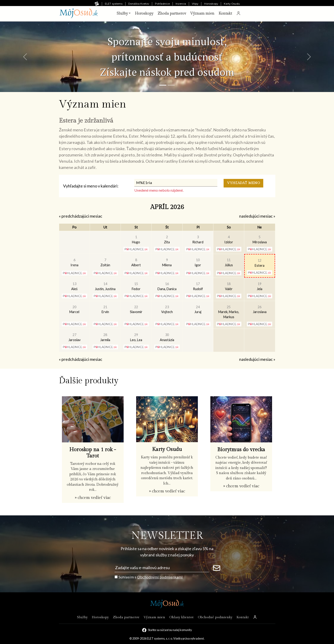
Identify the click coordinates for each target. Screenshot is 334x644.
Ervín (105, 309)
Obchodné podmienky (215, 617)
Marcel (74, 309)
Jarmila (105, 337)
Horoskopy (211, 4)
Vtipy (195, 4)
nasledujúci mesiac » (257, 216)
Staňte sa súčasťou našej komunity (170, 630)
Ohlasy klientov (181, 617)
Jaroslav (74, 337)
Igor (198, 262)
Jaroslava (260, 309)
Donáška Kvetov (139, 4)
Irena (74, 262)
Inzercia (181, 4)
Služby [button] (122, 14)
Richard (198, 240)
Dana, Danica (167, 286)
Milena (167, 262)
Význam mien (202, 14)
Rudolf (198, 286)
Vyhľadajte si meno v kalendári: (91, 186)
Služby (82, 617)
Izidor (229, 240)
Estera (260, 263)
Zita (167, 240)
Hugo (136, 240)
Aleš (74, 286)
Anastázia (167, 337)
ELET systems (114, 4)
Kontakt (225, 14)
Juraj (198, 309)
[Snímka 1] (163, 85)
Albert (136, 262)
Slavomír (136, 309)
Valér (229, 286)
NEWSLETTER (167, 536)
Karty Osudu (232, 4)
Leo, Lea (136, 337)
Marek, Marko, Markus (229, 312)
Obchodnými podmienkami (160, 577)
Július (229, 262)
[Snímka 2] (171, 85)
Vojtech (167, 309)
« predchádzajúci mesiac (81, 216)
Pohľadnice (162, 4)
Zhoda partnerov (172, 14)
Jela (260, 286)
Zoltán (105, 262)
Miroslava (260, 240)
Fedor (136, 286)
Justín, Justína (105, 286)
